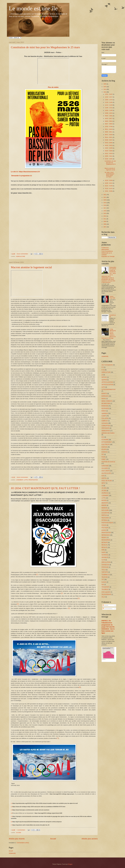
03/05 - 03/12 (109, 156)
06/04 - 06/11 (109, 132)
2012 (105, 216)
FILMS (103, 457)
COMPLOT (105, 421)
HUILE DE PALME (107, 481)
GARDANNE (105, 466)
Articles (105, 605)
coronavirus (105, 423)
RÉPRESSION (106, 535)
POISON (104, 525)
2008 (105, 224)
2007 (105, 227)
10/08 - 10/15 (109, 113)
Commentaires (107, 609)
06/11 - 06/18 (109, 129)
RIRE (103, 550)
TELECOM (105, 577)
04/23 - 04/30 (109, 143)
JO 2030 (104, 488)
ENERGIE (104, 447)
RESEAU (104, 537)
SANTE (104, 552)
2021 (105, 197)
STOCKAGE (105, 567)
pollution (104, 530)
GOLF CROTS (106, 471)
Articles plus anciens (90, 839)
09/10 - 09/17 (109, 118)
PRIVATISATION (33, 480)
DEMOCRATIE (106, 431)
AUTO (103, 387)
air (102, 375)
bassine (104, 398)
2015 (105, 213)
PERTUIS (104, 515)
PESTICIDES (105, 518)
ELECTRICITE (106, 444)
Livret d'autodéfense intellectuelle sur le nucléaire (107, 253)
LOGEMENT (20, 480)
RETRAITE (105, 542)
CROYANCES (106, 428)
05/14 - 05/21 (109, 137)
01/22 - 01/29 (109, 186)
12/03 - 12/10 (109, 100)
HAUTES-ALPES (106, 473)
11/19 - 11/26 (109, 102)
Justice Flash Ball (112, 297)
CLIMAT (104, 416)
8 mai (103, 370)
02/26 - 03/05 (109, 159)
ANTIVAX (104, 377)
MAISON (104, 500)
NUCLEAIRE (105, 510)
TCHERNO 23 (106, 575)
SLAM (103, 560)
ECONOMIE (105, 440)
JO (102, 486)
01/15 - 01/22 (109, 188)
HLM (103, 476)
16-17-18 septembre (107, 365)
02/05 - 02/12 (109, 183)
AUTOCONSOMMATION (109, 390)
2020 (105, 200)
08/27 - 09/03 (109, 124)
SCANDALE (105, 555)
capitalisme (105, 413)
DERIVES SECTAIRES (108, 433)
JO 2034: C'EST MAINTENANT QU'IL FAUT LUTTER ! (45, 488)
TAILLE (104, 570)
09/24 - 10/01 (109, 116)
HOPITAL (104, 478)
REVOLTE (104, 545)
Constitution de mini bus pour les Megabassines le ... (110, 163)
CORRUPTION (106, 426)
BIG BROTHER (106, 403)
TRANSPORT (105, 587)
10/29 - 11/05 (109, 110)
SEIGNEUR (105, 557)
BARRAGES (105, 396)
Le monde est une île (33, 8)
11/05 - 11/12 (109, 108)
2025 (105, 87)
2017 (105, 208)
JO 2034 (19, 833)
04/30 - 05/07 (109, 140)
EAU (103, 437)
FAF (103, 454)
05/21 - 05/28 (109, 135)
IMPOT (104, 483)
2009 (105, 221)
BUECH (104, 411)
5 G (103, 367)
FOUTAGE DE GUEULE (108, 462)
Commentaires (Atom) (23, 843)
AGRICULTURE (21, 256)
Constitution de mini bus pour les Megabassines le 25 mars (45, 47)
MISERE (104, 505)
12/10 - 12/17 (109, 97)
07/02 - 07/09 (109, 127)
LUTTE (26, 480)
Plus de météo (53, 87)
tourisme (104, 582)
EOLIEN (104, 449)
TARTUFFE (105, 572)
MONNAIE (105, 508)
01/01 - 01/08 (109, 191)
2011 (105, 219)
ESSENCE (105, 452)
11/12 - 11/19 (109, 105)
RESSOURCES (106, 540)
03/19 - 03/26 (109, 151)
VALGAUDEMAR (106, 594)
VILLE (103, 597)
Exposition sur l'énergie (108, 256)
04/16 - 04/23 (109, 145)
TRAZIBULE (105, 589)
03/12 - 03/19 (109, 153)
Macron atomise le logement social (31, 267)
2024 (105, 89)
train (103, 584)
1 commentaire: (21, 830)
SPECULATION (106, 562)
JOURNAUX (105, 493)
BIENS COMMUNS (107, 401)
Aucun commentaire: (23, 254)
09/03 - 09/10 (109, 121)
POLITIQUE (105, 528)
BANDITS (104, 394)
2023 (105, 92)
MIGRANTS (105, 503)
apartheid (104, 380)
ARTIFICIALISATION (107, 385)
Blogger (70, 864)
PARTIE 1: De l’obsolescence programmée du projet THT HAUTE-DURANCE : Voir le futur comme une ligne (108, 627)
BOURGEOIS (105, 408)
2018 (105, 205)
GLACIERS (105, 468)
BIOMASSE (105, 406)
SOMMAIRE (12, 853)
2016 (105, 211)
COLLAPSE (105, 418)
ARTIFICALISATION (107, 382)
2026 (105, 84)
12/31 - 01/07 (109, 94)
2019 (105, 203)
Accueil (53, 839)
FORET (104, 459)
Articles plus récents (17, 839)
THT (103, 579)
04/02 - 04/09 (109, 148)
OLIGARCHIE (105, 513)
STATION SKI (105, 565)
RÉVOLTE (104, 547)
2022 (105, 195)
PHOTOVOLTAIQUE (107, 523)
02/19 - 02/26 (109, 180)
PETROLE (105, 520)
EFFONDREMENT (107, 442)
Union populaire (106, 592)
